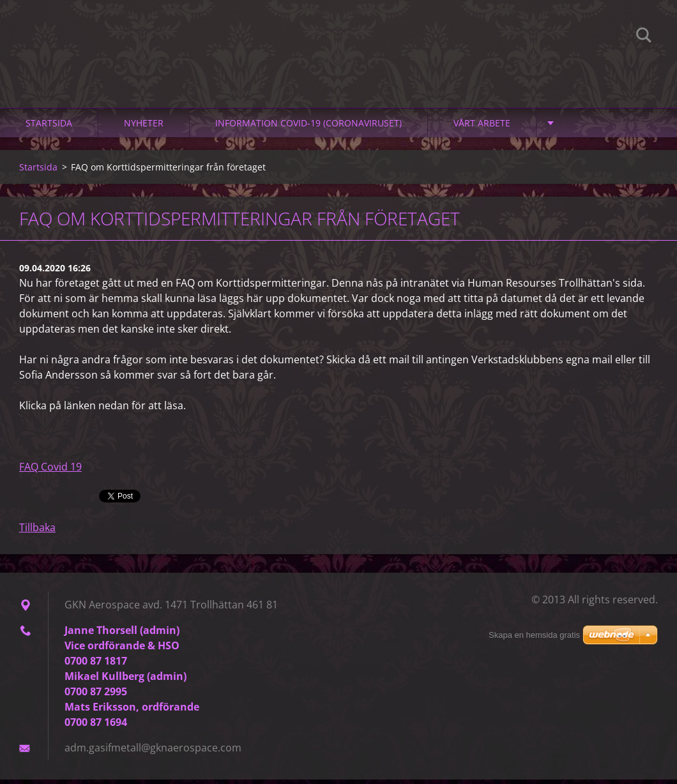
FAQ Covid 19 (50, 471)
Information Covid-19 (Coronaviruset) (308, 127)
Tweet (113, 499)
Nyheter (144, 127)
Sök (644, 37)
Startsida (49, 127)
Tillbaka (37, 532)
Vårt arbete (482, 127)
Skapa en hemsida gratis (534, 635)
